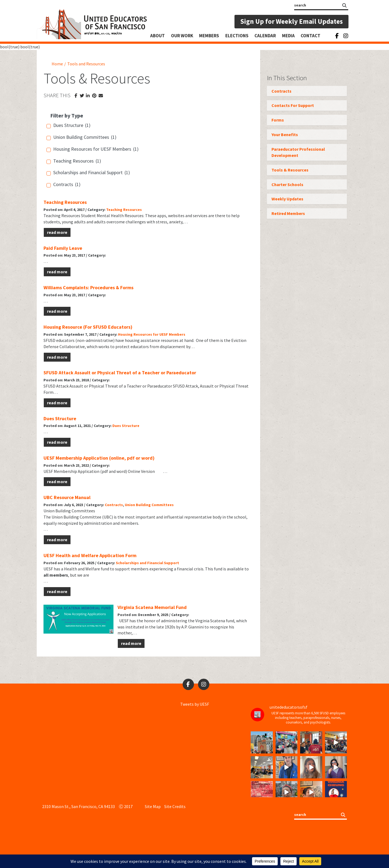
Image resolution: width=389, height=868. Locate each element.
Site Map (153, 806)
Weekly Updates (287, 199)
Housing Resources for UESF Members (152, 334)
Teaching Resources (65, 202)
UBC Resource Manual (67, 497)
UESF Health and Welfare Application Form (90, 555)
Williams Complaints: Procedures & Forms (88, 287)
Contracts (114, 505)
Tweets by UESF (195, 704)
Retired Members (288, 213)
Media (288, 36)
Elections (237, 36)
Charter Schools (287, 184)
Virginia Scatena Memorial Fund (152, 607)
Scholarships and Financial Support (147, 563)
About (157, 36)
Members (209, 36)
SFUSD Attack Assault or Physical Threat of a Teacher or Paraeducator (120, 373)
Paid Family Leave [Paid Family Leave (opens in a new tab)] (63, 248)
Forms (278, 120)
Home (57, 64)
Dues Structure (60, 418)
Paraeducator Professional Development (298, 152)
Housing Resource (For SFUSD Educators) (88, 327)
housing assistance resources (152, 340)
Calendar (265, 36)
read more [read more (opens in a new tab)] (57, 272)
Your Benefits (285, 134)
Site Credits (175, 806)
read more (57, 232)
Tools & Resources (290, 170)
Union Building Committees (149, 505)
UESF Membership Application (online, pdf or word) (99, 458)
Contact (311, 36)
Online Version (141, 471)
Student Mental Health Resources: (113, 216)
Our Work (182, 36)
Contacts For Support (293, 105)
